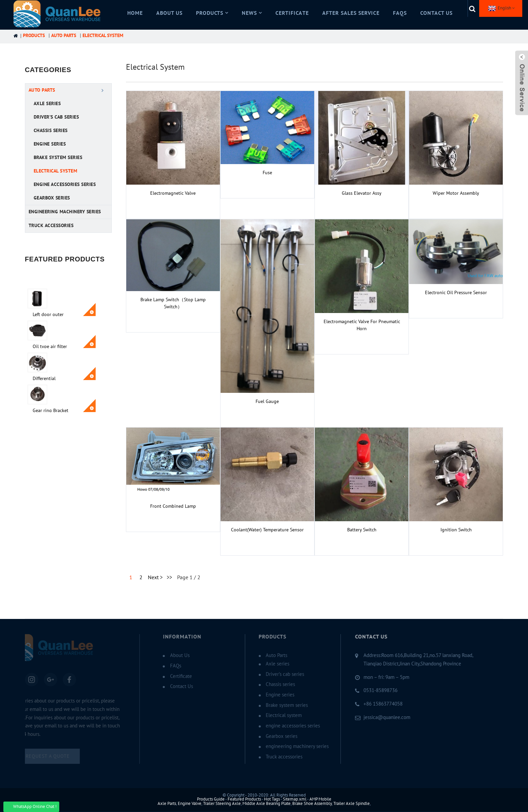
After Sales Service (351, 13)
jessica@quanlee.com (376, 717)
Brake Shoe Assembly (312, 804)
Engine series (50, 144)
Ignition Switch (456, 530)
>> (169, 577)
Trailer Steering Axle (222, 804)
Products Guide (211, 799)
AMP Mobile (320, 799)
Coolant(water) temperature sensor (267, 530)
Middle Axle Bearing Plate (267, 804)
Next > (155, 577)
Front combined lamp (173, 506)
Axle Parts (167, 804)
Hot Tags (272, 799)
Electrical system (103, 36)
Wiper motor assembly (456, 193)
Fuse (267, 173)
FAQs (400, 13)
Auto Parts (64, 36)
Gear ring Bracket (73, 391)
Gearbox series (52, 198)
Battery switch (362, 530)
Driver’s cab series (56, 117)
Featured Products (244, 799)
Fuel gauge (267, 401)
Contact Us (436, 13)
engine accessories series (65, 184)
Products (212, 13)
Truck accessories (51, 226)
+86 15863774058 (372, 704)
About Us (169, 13)
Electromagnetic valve (173, 193)
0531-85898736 (369, 690)
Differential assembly (67, 362)
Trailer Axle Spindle (352, 804)
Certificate (292, 13)
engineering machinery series (65, 212)
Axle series (47, 104)
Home (135, 13)
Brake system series (58, 158)
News (252, 13)
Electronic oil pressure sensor (456, 293)
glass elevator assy (362, 193)
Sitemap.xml (295, 799)
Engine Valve (190, 804)
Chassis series (51, 131)
